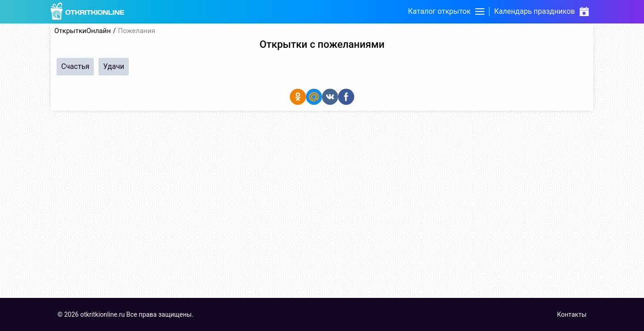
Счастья (75, 66)
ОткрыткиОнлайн (83, 31)
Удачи (114, 66)
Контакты (572, 314)
